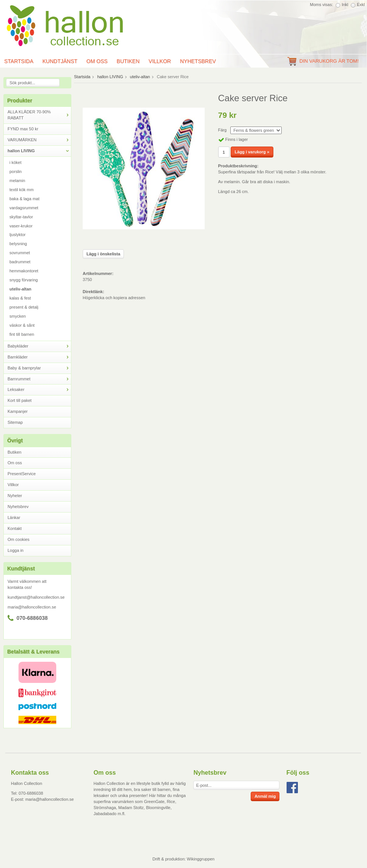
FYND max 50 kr (23, 129)
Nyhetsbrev (198, 61)
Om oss (97, 61)
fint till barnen (22, 334)
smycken (18, 316)
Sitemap (15, 422)
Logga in (15, 550)
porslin (15, 171)
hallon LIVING (39, 151)
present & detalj (24, 307)
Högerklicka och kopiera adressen (114, 298)
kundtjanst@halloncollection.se (36, 597)
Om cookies (19, 539)
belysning (18, 244)
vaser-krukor (21, 226)
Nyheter (15, 496)
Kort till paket (20, 400)
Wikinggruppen (201, 859)
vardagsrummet (24, 208)
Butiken (128, 61)
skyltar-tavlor (21, 217)
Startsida (82, 77)
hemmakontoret (24, 271)
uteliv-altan (20, 289)
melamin (17, 181)
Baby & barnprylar (39, 368)
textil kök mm (22, 190)
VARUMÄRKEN (39, 140)
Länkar (14, 517)
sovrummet (20, 253)
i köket (15, 162)
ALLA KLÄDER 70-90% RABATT (39, 115)
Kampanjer (18, 411)
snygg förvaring (24, 280)
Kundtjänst (60, 61)
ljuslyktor (18, 235)
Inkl (345, 5)
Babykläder (39, 346)
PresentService (22, 474)
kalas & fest (20, 298)
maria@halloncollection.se (32, 607)
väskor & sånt (22, 325)
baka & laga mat (25, 199)
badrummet (20, 262)
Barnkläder (39, 357)
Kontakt (15, 528)
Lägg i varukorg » (252, 152)
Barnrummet (39, 379)
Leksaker (39, 390)
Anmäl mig (265, 796)
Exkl (361, 5)
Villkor (160, 61)
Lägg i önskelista (103, 254)
